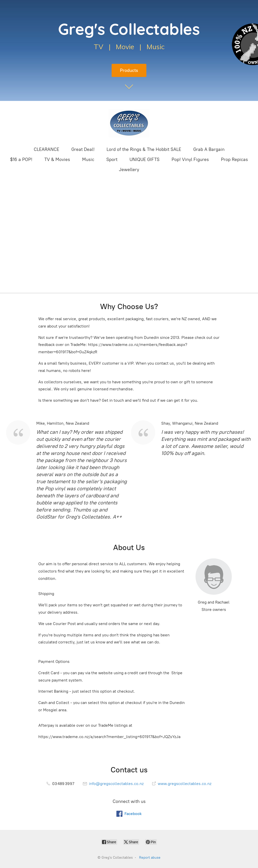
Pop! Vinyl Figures (190, 159)
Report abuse (150, 858)
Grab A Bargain (209, 149)
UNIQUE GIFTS (144, 159)
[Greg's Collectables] (129, 123)
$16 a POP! (21, 159)
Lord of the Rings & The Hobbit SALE (144, 149)
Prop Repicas (234, 159)
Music (88, 159)
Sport (112, 159)
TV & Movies (57, 159)
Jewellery (129, 170)
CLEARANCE (46, 149)
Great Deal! (83, 149)
